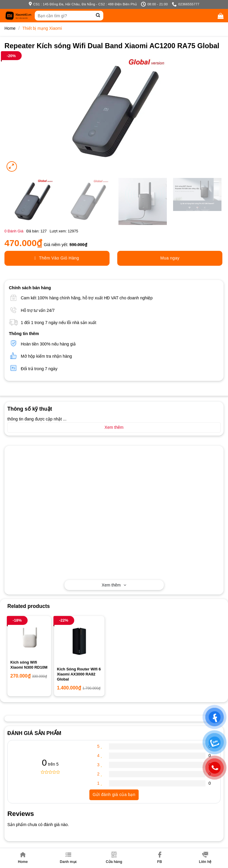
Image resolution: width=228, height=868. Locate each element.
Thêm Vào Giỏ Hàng (57, 258)
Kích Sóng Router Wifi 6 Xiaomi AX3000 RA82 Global (79, 674)
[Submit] (98, 16)
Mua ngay (170, 258)
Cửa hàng (114, 858)
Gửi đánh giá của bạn (114, 795)
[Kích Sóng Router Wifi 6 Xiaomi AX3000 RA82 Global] (79, 641)
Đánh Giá (14, 231)
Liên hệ (205, 858)
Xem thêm (114, 585)
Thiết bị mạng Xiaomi (42, 28)
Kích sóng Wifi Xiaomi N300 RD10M (29, 665)
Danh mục (69, 858)
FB (160, 858)
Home (23, 858)
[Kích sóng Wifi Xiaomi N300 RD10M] (29, 638)
